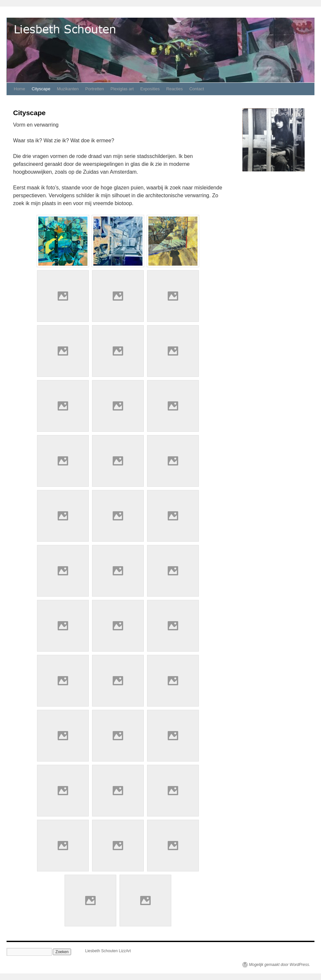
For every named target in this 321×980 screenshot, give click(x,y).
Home (19, 89)
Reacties (174, 89)
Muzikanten (68, 89)
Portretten (94, 89)
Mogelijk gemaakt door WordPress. (280, 965)
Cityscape (41, 89)
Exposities (150, 89)
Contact (197, 89)
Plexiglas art (122, 89)
